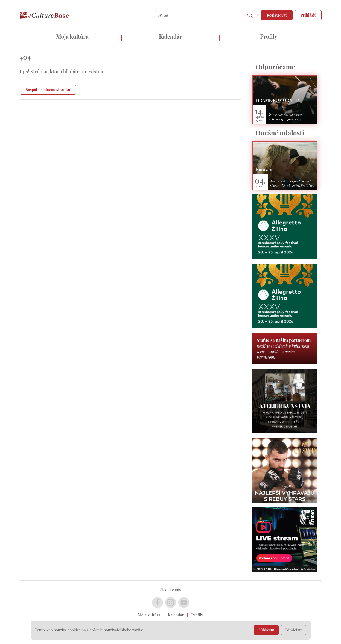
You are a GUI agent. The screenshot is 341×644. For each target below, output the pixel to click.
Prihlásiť (308, 15)
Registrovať (277, 15)
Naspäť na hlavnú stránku (48, 90)
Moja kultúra (72, 36)
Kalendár (170, 36)
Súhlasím (266, 630)
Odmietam (294, 630)
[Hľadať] (250, 15)
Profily (269, 36)
